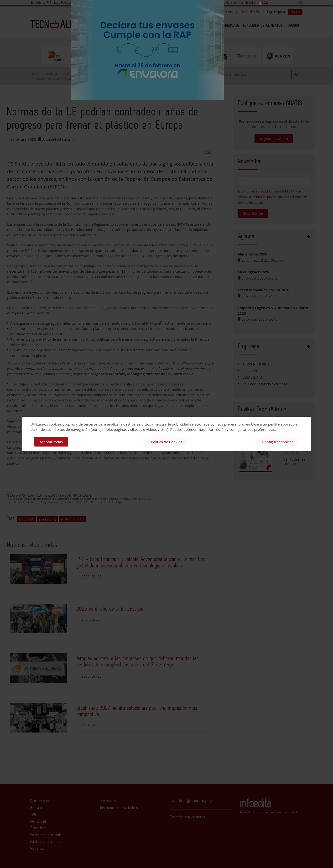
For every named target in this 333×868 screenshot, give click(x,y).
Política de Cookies (166, 442)
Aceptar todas (51, 442)
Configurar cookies (278, 442)
